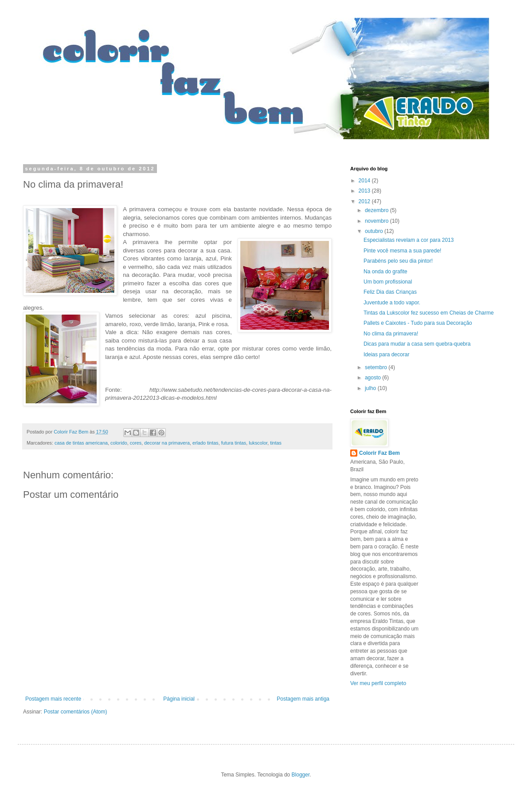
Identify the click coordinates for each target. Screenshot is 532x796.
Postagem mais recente (53, 699)
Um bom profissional (388, 282)
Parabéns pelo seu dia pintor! (398, 261)
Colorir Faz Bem (379, 453)
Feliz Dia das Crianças (390, 292)
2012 (365, 201)
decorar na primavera (167, 443)
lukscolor (258, 443)
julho (371, 388)
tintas (276, 443)
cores (136, 443)
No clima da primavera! (391, 334)
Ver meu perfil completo (378, 683)
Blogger (301, 775)
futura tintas (234, 443)
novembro (377, 221)
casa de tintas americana (81, 443)
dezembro (377, 210)
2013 (365, 191)
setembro (377, 367)
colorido (119, 443)
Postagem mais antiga (303, 699)
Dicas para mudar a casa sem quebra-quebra (417, 344)
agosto (374, 378)
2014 (365, 181)
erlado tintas (205, 443)
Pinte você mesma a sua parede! (402, 251)
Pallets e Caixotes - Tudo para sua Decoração (418, 323)
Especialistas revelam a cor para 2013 (409, 240)
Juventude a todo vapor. (392, 303)
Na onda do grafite (385, 272)
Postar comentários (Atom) (76, 712)
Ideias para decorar (386, 355)
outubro (375, 231)
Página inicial (179, 699)
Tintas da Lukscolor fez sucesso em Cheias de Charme (429, 313)
